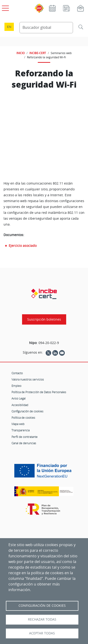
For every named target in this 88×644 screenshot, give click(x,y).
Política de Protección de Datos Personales (39, 392)
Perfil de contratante (25, 437)
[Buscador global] (46, 28)
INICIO (21, 53)
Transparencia (21, 430)
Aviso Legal (19, 398)
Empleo (16, 386)
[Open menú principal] (5, 7)
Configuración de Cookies (42, 606)
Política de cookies (23, 418)
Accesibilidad (20, 405)
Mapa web (18, 424)
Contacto (17, 373)
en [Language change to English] (9, 27)
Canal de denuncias (24, 443)
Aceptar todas (42, 633)
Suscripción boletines (44, 319)
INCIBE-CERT (38, 53)
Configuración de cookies (27, 411)
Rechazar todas (42, 619)
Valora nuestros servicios (28, 379)
